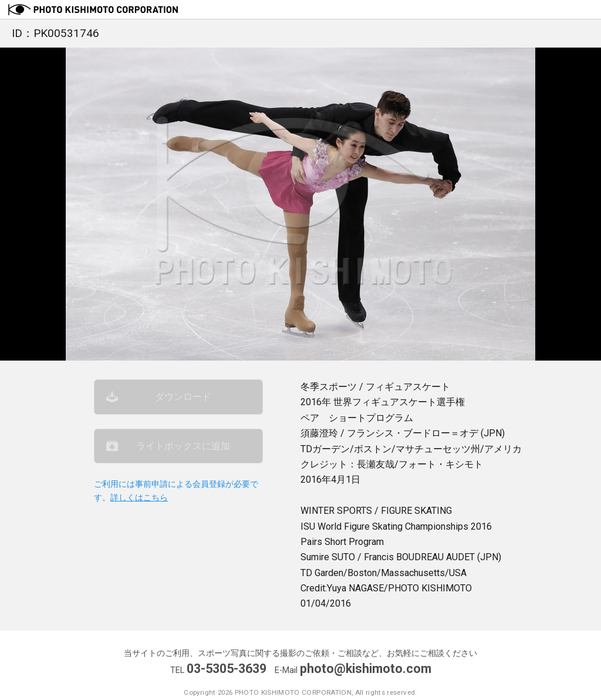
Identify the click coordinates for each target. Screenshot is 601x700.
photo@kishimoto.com (366, 669)
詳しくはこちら (139, 498)
